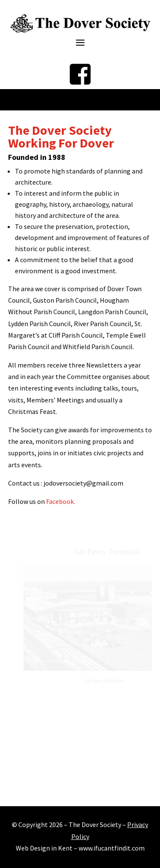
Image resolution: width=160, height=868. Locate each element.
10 (98, 787)
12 (113, 787)
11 (106, 787)
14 (127, 787)
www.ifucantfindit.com (112, 848)
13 (120, 787)
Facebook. (61, 501)
